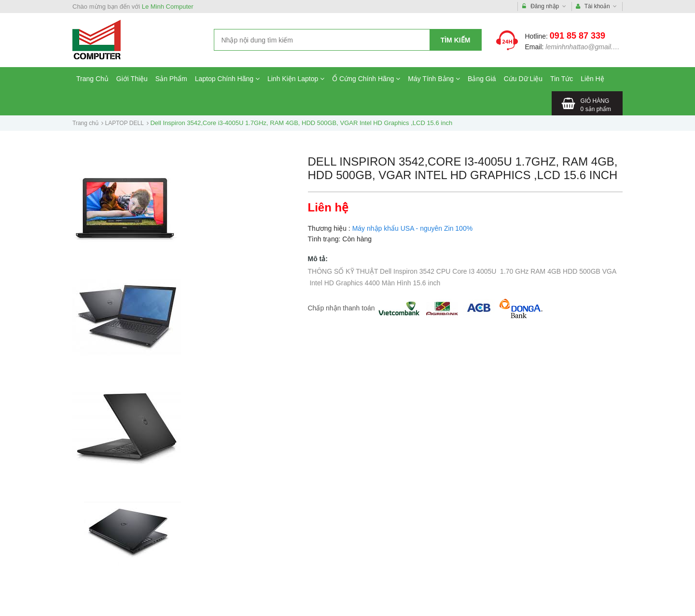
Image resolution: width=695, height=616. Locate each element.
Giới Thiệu (132, 79)
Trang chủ (85, 123)
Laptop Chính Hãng (227, 79)
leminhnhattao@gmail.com (585, 47)
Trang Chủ (92, 79)
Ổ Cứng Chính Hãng (366, 79)
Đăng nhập (544, 7)
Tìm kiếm (456, 40)
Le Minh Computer (168, 7)
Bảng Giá (482, 79)
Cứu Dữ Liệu (523, 79)
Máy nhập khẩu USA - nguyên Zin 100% (412, 228)
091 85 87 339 (577, 36)
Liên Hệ (592, 79)
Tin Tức (562, 79)
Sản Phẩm (171, 79)
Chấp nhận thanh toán (341, 308)
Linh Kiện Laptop (296, 79)
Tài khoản (597, 7)
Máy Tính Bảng (434, 79)
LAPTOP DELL (125, 123)
